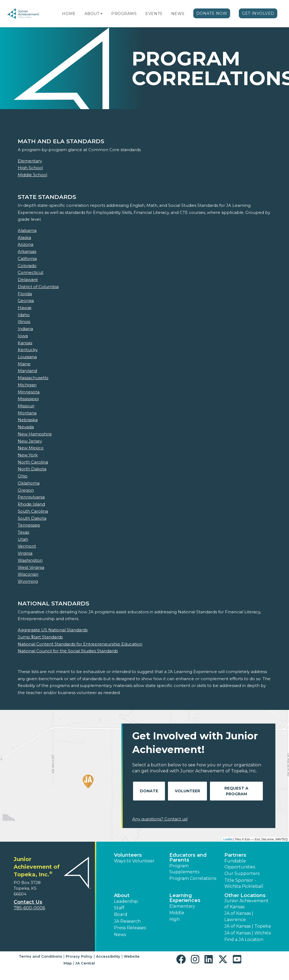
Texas (23, 532)
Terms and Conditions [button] (40, 956)
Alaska (24, 237)
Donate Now (212, 13)
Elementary (30, 161)
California (27, 259)
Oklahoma (29, 483)
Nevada (26, 427)
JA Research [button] (127, 921)
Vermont (27, 546)
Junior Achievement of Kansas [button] (246, 904)
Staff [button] (119, 908)
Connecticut (31, 272)
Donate (149, 791)
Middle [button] (177, 913)
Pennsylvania (31, 497)
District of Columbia (38, 287)
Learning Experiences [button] (185, 898)
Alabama (27, 230)
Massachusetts (33, 378)
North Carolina (33, 462)
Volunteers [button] (128, 855)
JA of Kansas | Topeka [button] (248, 926)
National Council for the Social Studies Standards (68, 651)
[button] (101, 14)
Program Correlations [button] (193, 878)
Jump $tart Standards (40, 637)
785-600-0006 (29, 908)
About (92, 14)
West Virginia (31, 567)
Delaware (28, 280)
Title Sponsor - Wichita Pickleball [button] (244, 883)
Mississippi (28, 399)
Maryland (27, 371)
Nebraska (28, 420)
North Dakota (32, 469)
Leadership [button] (126, 901)
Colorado (27, 266)
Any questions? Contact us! (160, 819)
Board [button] (121, 914)
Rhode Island (31, 504)
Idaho (24, 315)
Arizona (25, 244)
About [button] (122, 895)
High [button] (174, 919)
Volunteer (187, 791)
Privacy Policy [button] (79, 956)
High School (30, 168)
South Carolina (33, 511)
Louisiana (27, 357)
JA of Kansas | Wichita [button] (248, 933)
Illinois (24, 322)
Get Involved (258, 13)
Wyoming (28, 581)
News (178, 14)
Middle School (32, 175)
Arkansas (27, 251)
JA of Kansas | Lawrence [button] (239, 916)
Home (69, 14)
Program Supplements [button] (184, 869)
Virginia (25, 553)
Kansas (25, 343)
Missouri (26, 406)
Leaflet (228, 839)
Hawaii (25, 308)
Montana (27, 413)
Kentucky (28, 350)
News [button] (120, 935)
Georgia (26, 301)
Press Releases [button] (130, 928)
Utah (23, 539)
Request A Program (236, 791)
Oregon (26, 490)
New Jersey (30, 441)
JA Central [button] (85, 963)
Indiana (25, 329)
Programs (124, 14)
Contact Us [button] (28, 902)
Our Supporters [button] (242, 873)
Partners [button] (235, 855)
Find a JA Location (244, 939)
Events (154, 14)
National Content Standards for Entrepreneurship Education (80, 644)
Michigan (27, 385)
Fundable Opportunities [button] (240, 864)
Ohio (23, 476)
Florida (25, 294)
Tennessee (29, 525)
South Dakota (32, 518)
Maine (24, 364)
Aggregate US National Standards (53, 630)
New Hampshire (35, 434)
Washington (30, 560)
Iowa (23, 336)
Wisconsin (28, 574)
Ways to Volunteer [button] (134, 861)
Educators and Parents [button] (188, 857)
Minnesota (29, 392)
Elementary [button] (182, 906)
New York (28, 455)
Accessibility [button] (108, 956)
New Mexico (31, 448)
